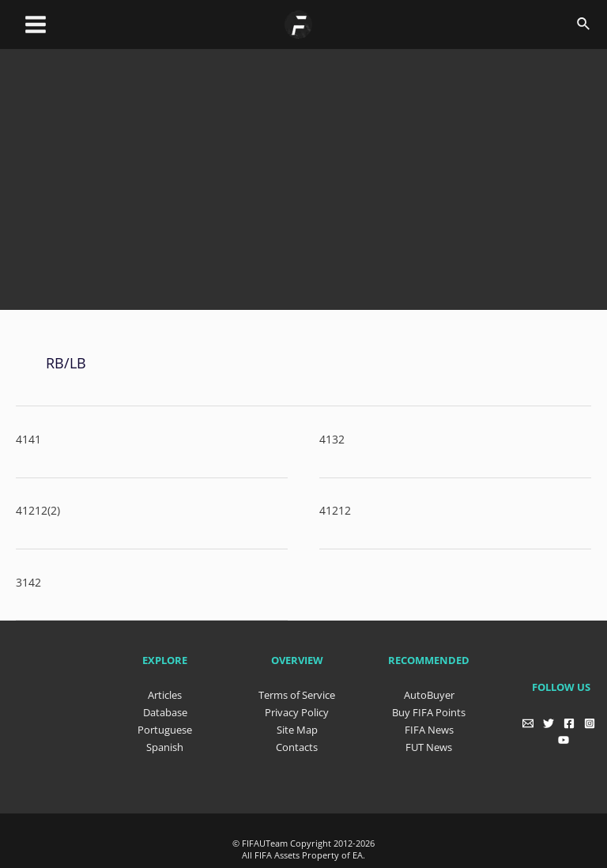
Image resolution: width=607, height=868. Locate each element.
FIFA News (429, 729)
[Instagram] (590, 722)
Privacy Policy (297, 711)
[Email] (528, 722)
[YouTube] (564, 739)
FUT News (429, 746)
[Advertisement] (311, 194)
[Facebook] (569, 722)
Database (165, 711)
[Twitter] (549, 722)
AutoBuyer (429, 694)
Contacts (297, 746)
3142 (28, 581)
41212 (335, 510)
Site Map (297, 729)
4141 (28, 438)
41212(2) (38, 510)
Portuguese (165, 729)
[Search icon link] (584, 25)
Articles (165, 694)
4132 (332, 438)
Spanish (165, 746)
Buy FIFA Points (429, 711)
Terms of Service (297, 694)
